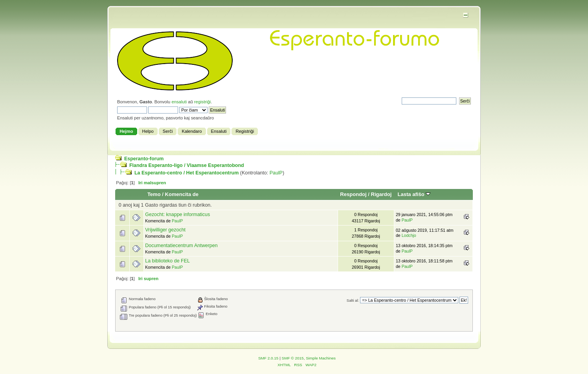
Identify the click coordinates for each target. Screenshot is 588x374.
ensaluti (179, 102)
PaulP (276, 173)
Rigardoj (381, 194)
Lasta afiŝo (414, 194)
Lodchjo (409, 235)
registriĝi (202, 102)
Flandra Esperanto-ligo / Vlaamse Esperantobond (187, 165)
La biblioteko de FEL (167, 261)
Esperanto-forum (144, 159)
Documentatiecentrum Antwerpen (181, 246)
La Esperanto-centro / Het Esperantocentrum (187, 173)
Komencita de (182, 194)
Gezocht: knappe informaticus (177, 214)
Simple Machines (321, 358)
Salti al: (353, 300)
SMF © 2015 (293, 358)
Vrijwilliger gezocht (165, 230)
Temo (154, 194)
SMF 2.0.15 (268, 358)
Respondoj (353, 194)
